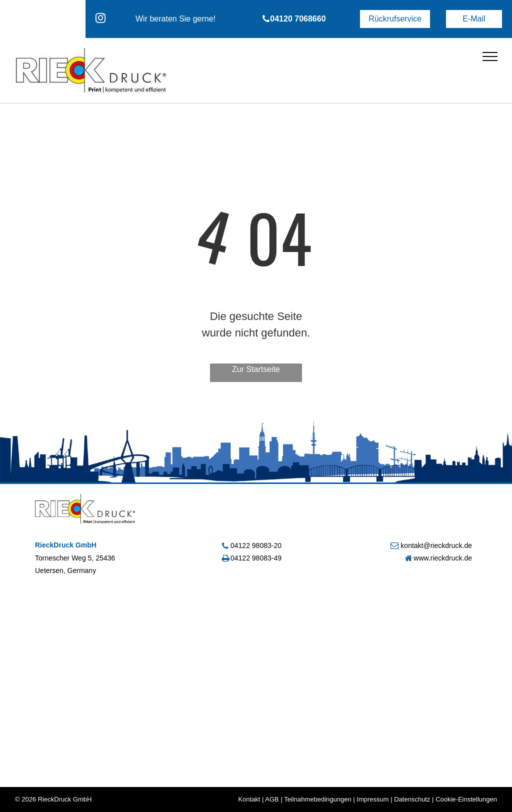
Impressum (372, 799)
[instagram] (100, 19)
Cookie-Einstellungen (466, 799)
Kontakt (249, 799)
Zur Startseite (256, 369)
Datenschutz (412, 799)
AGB (272, 799)
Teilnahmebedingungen (317, 799)
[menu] (490, 56)
